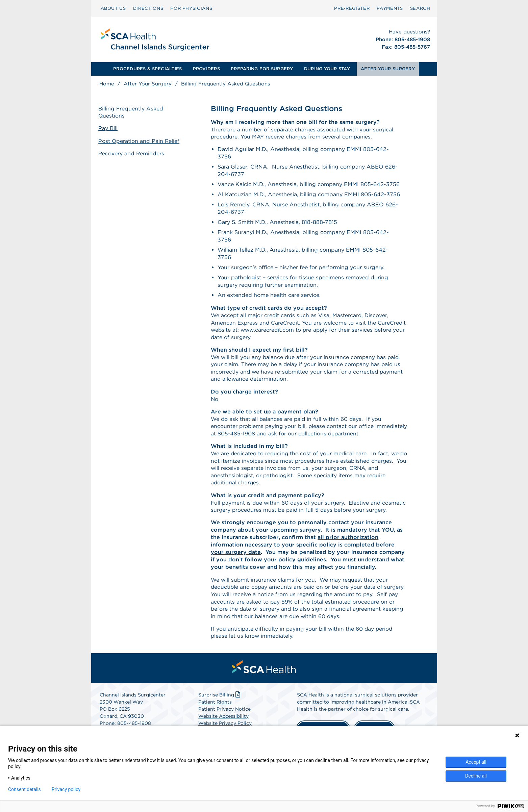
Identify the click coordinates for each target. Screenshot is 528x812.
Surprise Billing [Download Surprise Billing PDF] (220, 708)
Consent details (24, 789)
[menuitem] (113, 8)
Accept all (476, 762)
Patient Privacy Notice (224, 722)
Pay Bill (109, 129)
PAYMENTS (390, 8)
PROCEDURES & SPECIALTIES (147, 69)
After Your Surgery (148, 84)
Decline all (476, 776)
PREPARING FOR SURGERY (262, 69)
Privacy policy (66, 789)
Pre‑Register (352, 8)
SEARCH (420, 8)
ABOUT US (113, 8)
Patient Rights (215, 715)
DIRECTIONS (148, 8)
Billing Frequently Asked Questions (132, 112)
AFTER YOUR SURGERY (388, 69)
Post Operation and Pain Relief (140, 141)
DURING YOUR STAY (327, 69)
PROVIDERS (206, 69)
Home (107, 84)
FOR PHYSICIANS (191, 8)
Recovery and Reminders (133, 153)
